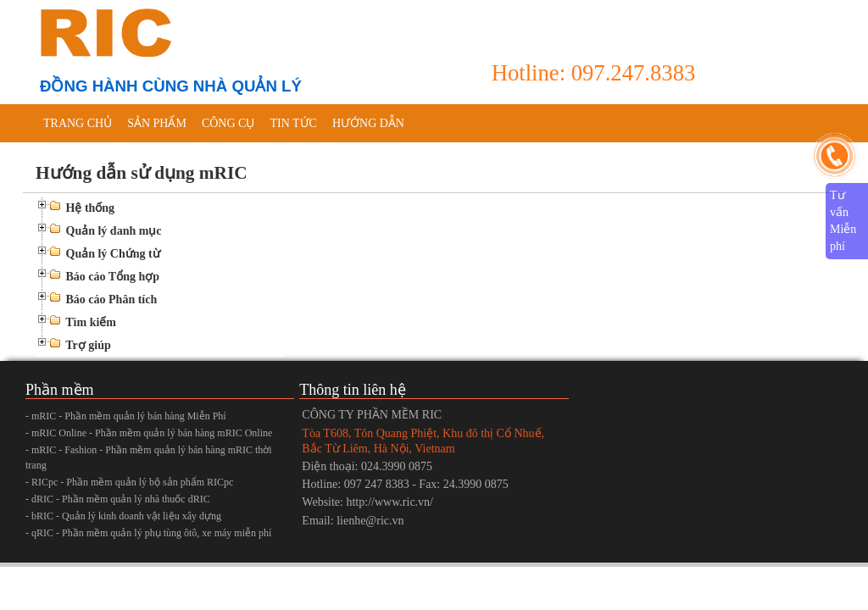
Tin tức (293, 123)
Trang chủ (78, 123)
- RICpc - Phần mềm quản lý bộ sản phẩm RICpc (129, 482)
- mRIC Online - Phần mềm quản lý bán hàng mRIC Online (149, 433)
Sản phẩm (157, 123)
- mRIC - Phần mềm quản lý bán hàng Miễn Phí (126, 416)
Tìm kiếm (91, 322)
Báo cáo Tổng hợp (113, 277)
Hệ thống (91, 208)
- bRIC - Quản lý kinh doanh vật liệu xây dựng (123, 516)
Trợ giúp (88, 345)
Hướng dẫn (368, 123)
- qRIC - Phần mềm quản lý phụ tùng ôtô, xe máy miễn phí (148, 533)
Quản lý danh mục (114, 231)
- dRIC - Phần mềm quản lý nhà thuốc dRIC (118, 499)
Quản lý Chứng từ (113, 254)
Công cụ (228, 123)
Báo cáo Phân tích (112, 299)
